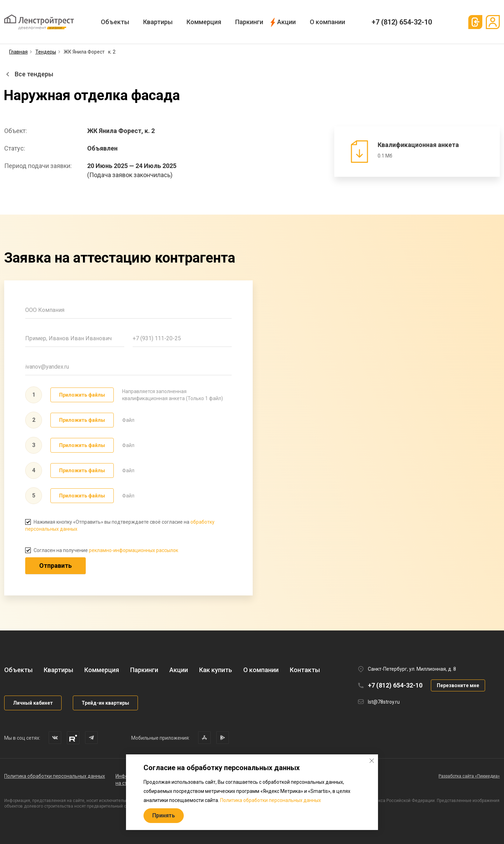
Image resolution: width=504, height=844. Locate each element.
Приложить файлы (82, 395)
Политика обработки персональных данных (55, 776)
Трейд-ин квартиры (105, 703)
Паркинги (249, 22)
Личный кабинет (33, 703)
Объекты (115, 22)
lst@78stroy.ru (384, 702)
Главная (18, 52)
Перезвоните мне (458, 685)
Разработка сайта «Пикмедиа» (469, 776)
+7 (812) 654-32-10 (402, 22)
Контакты (305, 670)
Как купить (216, 670)
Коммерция (204, 22)
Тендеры (46, 52)
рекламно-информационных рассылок (134, 550)
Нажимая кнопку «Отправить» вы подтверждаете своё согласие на (120, 525)
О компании (327, 22)
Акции (286, 22)
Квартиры (158, 22)
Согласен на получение (102, 550)
